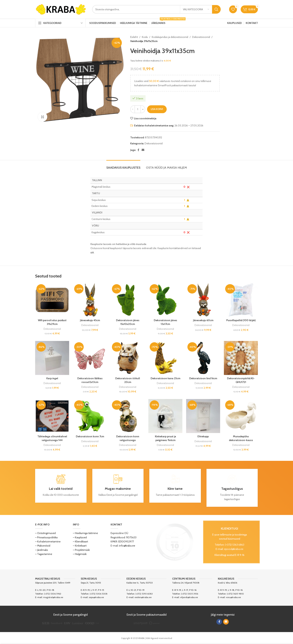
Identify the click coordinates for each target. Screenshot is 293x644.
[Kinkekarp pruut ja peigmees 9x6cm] (165, 416)
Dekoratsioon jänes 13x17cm (165, 322)
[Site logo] (61, 9)
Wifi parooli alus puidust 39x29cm (52, 322)
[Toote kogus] (138, 109)
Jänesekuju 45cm (90, 320)
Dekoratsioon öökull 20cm (128, 380)
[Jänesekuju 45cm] (90, 300)
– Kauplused (80, 537)
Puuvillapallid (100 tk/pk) (241, 320)
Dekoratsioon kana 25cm (165, 378)
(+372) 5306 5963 (53, 594)
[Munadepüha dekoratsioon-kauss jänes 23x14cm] (241, 416)
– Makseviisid (43, 546)
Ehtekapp (203, 436)
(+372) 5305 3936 (190, 594)
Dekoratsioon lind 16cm (203, 378)
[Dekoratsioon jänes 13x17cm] (165, 300)
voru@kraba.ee (233, 597)
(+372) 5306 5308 (99, 594)
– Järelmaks (42, 550)
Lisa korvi (157, 109)
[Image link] (175, 542)
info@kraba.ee (127, 546)
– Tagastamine (44, 554)
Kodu (145, 37)
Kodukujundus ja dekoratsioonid (170, 37)
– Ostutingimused (45, 533)
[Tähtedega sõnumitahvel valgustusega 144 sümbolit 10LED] (52, 416)
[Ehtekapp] (203, 416)
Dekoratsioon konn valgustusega (128, 438)
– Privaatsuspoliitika (46, 537)
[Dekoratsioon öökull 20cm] (128, 358)
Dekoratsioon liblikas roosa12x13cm (90, 380)
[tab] (123, 166)
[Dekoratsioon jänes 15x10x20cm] (128, 300)
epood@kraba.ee (234, 549)
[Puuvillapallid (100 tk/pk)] (241, 300)
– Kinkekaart (80, 546)
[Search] (156, 9)
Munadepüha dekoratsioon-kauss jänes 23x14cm (241, 440)
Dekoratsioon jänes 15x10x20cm (128, 322)
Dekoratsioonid (201, 37)
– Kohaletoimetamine (48, 541)
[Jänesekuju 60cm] (203, 300)
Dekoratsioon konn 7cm (90, 436)
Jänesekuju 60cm (203, 320)
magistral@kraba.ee (53, 597)
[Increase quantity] (143, 109)
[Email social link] (143, 150)
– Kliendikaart (80, 541)
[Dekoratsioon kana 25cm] (165, 358)
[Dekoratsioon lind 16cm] (203, 358)
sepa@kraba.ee (96, 597)
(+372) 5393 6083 (144, 594)
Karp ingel (52, 378)
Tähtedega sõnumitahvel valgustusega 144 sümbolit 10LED (52, 440)
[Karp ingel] (52, 358)
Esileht (134, 37)
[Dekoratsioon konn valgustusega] (128, 416)
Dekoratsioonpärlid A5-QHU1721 (241, 380)
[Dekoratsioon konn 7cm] (90, 416)
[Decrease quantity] (133, 109)
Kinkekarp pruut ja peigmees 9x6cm (165, 438)
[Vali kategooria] (196, 9)
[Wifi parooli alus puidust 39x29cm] (52, 300)
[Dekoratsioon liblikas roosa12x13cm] (90, 358)
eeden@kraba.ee (143, 597)
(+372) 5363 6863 (235, 545)
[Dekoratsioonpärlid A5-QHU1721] (241, 358)
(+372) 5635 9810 (235, 594)
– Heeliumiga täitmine (85, 533)
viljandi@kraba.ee (189, 597)
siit (92, 252)
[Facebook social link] (138, 150)
